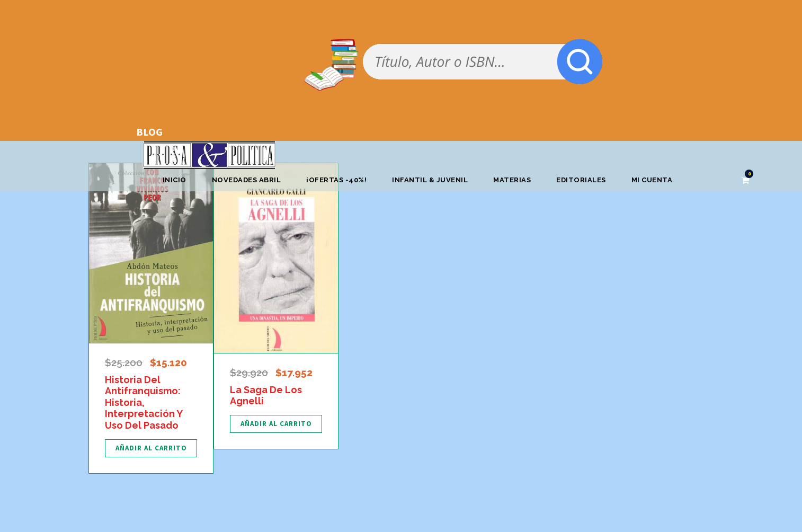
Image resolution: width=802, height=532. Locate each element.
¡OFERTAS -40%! (336, 180)
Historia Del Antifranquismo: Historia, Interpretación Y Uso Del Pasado (144, 402)
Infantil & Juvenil (430, 180)
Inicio (175, 180)
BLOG (149, 132)
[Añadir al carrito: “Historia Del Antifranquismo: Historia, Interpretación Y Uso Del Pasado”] (151, 448)
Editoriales (581, 180)
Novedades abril (247, 180)
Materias (512, 180)
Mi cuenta (652, 180)
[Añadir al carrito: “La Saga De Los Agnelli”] (276, 424)
